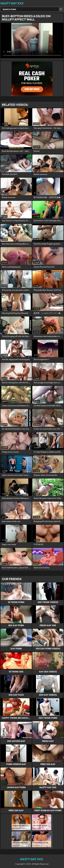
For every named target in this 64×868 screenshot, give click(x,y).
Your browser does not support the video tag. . (32, 41)
